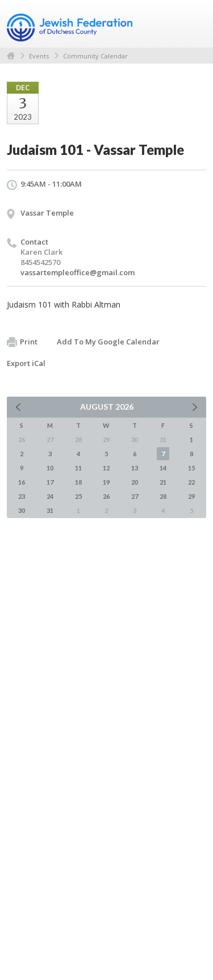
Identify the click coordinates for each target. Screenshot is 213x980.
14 (163, 468)
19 (106, 482)
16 (22, 482)
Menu (193, 24)
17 (50, 482)
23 (22, 496)
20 (135, 482)
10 (50, 468)
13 (135, 468)
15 (191, 468)
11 (78, 468)
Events (39, 56)
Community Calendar (95, 56)
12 (106, 468)
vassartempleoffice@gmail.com (78, 272)
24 (50, 496)
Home (11, 56)
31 (50, 510)
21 (163, 482)
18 (78, 482)
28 (163, 496)
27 (135, 496)
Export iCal (26, 363)
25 (78, 496)
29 (191, 496)
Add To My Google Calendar (108, 342)
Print (22, 342)
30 (22, 510)
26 (106, 496)
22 (191, 482)
